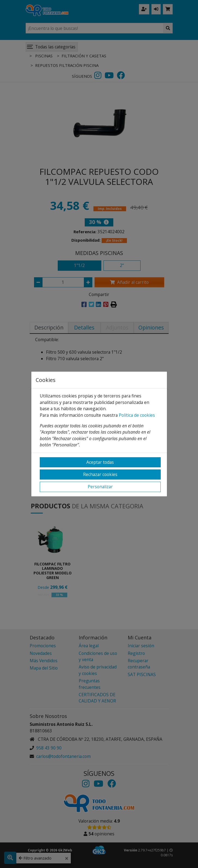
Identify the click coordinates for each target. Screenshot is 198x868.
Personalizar (100, 487)
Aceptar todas (100, 462)
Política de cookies (137, 415)
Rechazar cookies (100, 474)
